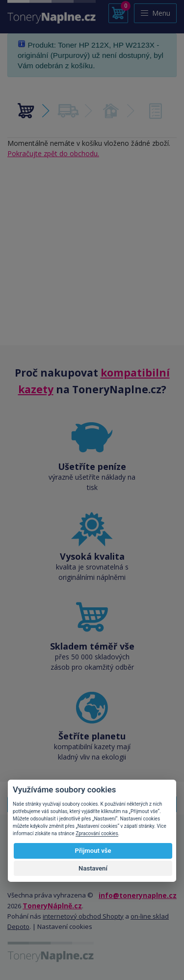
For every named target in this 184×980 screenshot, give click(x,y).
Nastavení (93, 868)
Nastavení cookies (65, 926)
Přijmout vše (93, 851)
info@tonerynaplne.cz (138, 895)
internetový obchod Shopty (83, 916)
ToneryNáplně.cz (52, 906)
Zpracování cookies (97, 833)
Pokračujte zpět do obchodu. (53, 153)
